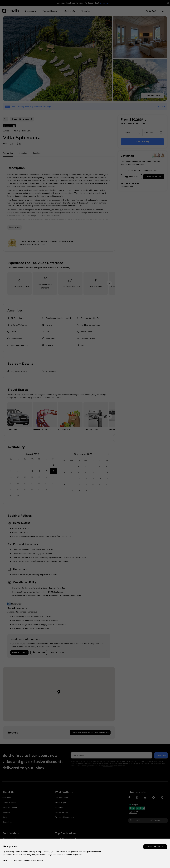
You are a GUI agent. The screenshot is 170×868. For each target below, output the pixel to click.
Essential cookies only (34, 860)
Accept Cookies (155, 847)
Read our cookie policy (12, 860)
